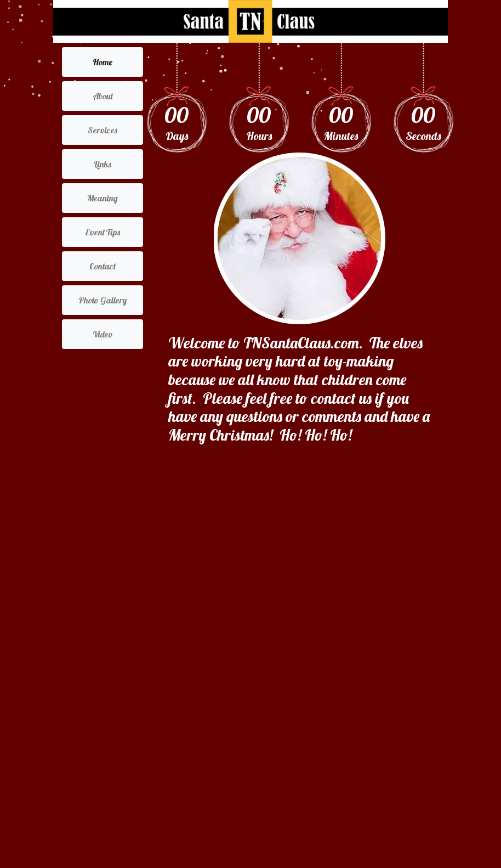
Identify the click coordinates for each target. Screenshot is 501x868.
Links (103, 164)
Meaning (103, 198)
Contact (103, 266)
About (103, 96)
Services (103, 130)
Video (103, 334)
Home (103, 62)
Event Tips (103, 232)
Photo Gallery (103, 300)
